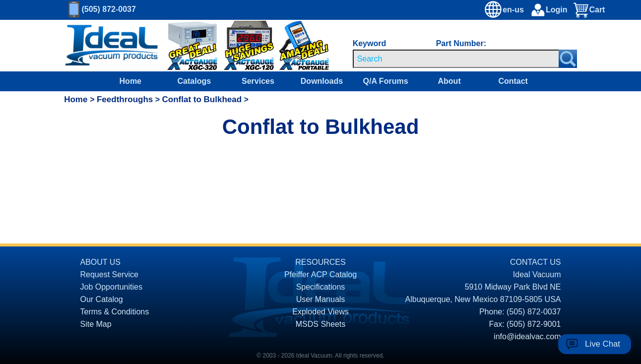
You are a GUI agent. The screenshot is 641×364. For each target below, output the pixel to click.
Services (258, 81)
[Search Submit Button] (568, 59)
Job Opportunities (111, 287)
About (449, 81)
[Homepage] (112, 46)
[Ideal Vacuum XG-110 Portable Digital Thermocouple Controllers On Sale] (295, 46)
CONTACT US (536, 262)
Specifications (321, 287)
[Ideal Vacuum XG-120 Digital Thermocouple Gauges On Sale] (244, 46)
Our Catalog (102, 299)
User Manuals (321, 299)
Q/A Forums (386, 81)
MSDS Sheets (320, 324)
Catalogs (194, 81)
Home (130, 81)
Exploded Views (320, 312)
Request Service (109, 274)
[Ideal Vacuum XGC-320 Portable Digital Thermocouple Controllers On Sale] (186, 46)
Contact (513, 81)
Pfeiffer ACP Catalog (320, 274)
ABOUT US (101, 262)
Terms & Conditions (115, 312)
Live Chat (603, 344)
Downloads (322, 81)
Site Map (96, 324)
